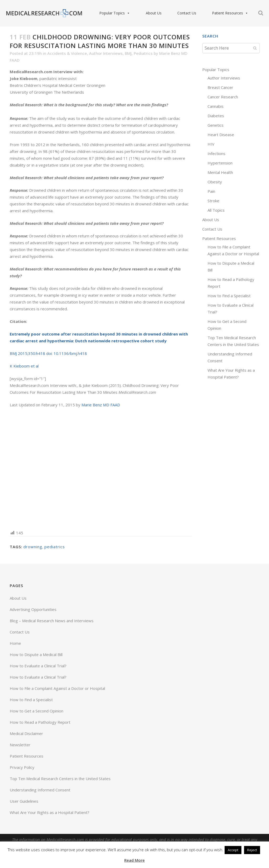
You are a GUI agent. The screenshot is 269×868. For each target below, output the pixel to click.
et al (34, 366)
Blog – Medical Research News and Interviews (52, 621)
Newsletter (20, 745)
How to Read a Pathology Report (40, 722)
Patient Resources (224, 13)
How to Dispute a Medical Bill (36, 654)
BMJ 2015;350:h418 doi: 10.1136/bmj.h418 (48, 353)
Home (15, 643)
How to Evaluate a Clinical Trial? (38, 666)
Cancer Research (223, 97)
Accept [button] (233, 850)
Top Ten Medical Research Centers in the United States (60, 779)
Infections (216, 153)
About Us (147, 13)
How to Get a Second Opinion (37, 711)
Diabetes (216, 116)
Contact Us (180, 13)
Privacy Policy (22, 767)
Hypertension (220, 163)
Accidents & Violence (67, 53)
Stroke (213, 201)
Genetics (216, 125)
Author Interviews (106, 53)
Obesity (215, 182)
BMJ (128, 53)
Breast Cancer (220, 87)
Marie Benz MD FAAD (101, 405)
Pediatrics (143, 53)
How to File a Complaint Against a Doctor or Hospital (57, 688)
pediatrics (55, 547)
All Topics (216, 210)
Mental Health (220, 172)
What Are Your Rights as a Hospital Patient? (50, 812)
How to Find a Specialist (229, 296)
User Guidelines (24, 801)
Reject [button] (252, 850)
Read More (134, 860)
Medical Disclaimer (26, 733)
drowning (33, 547)
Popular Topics (108, 13)
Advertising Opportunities (33, 609)
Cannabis (216, 106)
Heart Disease (221, 135)
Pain (211, 191)
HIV (211, 144)
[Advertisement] (101, 468)
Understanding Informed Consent (40, 790)
